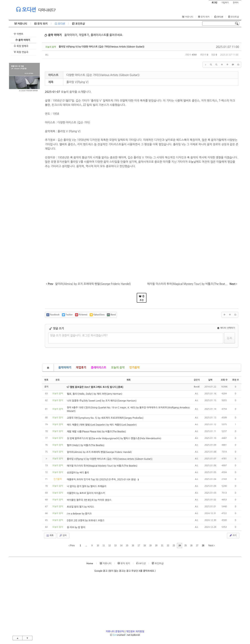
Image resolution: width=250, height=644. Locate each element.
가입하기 (225, 3)
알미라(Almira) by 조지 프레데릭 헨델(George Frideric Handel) (99, 452)
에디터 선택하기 (226, 328)
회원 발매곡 (21, 46)
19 (150, 546)
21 (162, 546)
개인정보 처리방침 (135, 631)
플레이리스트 (99, 368)
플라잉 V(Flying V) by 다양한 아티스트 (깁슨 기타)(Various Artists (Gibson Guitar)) (102, 47)
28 (203, 546)
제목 (129, 380)
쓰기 (233, 535)
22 (168, 546)
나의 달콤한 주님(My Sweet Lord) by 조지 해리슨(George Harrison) (102, 401)
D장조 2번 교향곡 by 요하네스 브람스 (86, 521)
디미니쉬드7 (47, 10)
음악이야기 (65, 368)
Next (212, 546)
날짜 (210, 380)
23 (174, 546)
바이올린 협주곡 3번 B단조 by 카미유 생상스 (89, 500)
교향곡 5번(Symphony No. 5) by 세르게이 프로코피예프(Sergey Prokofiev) (105, 418)
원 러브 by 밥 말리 (76, 527)
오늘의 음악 (118, 368)
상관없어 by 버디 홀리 (78, 473)
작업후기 (81, 368)
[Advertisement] (24, 151)
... (86, 546)
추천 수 (236, 380)
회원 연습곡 (21, 52)
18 (144, 546)
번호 (46, 380)
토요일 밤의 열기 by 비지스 (80, 507)
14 (121, 546)
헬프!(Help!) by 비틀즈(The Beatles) (86, 445)
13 (115, 546)
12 (109, 546)
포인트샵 (233, 17)
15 (127, 546)
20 (156, 546)
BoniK (197, 387)
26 (191, 546)
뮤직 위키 (204, 17)
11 (104, 546)
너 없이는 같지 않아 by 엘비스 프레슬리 (87, 486)
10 (98, 546)
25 (185, 546)
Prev (72, 546)
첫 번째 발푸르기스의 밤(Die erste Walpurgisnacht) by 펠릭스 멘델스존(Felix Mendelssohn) (114, 438)
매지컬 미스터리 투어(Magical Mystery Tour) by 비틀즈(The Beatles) (102, 466)
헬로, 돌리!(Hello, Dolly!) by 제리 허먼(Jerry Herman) (94, 394)
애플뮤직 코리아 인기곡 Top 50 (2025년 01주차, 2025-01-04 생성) (102, 479)
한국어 (236, 3)
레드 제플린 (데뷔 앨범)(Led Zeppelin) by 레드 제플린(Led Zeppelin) (102, 425)
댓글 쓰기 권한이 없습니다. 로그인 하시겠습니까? (79, 335)
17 (139, 546)
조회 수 (224, 380)
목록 (50, 536)
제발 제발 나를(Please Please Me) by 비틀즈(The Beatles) (96, 432)
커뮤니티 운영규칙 (115, 631)
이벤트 (18, 34)
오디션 (26, 9)
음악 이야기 (23, 40)
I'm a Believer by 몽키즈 (79, 514)
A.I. (47, 55)
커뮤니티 (188, 17)
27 (197, 546)
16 (133, 546)
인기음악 (134, 368)
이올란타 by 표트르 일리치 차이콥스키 (86, 493)
